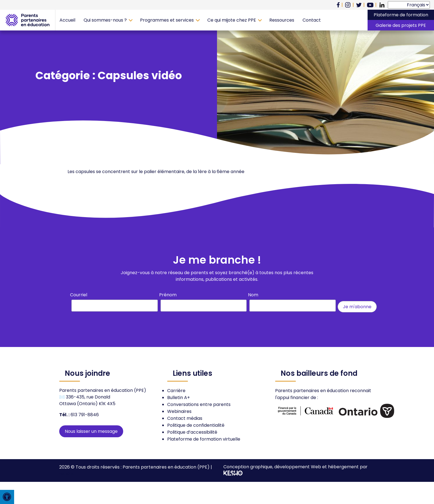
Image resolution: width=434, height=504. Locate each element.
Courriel (79, 295)
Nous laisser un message (91, 431)
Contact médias (185, 418)
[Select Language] (409, 5)
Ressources (282, 20)
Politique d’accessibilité (192, 432)
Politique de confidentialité (196, 425)
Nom (253, 295)
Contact (312, 20)
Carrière (176, 391)
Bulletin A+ (179, 398)
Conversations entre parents (199, 404)
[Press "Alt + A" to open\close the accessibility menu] (7, 497)
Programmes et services (167, 20)
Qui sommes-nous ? (105, 20)
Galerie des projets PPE (401, 25)
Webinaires (179, 411)
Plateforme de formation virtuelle (204, 439)
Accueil (67, 20)
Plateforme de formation (401, 15)
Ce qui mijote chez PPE (232, 20)
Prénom (168, 295)
